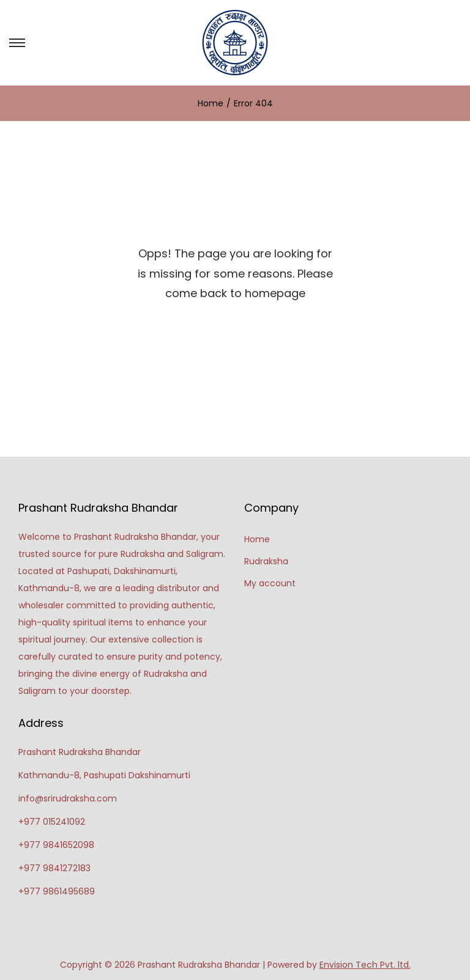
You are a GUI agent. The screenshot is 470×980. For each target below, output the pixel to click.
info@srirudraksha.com (68, 798)
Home (211, 103)
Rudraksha (266, 561)
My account (270, 583)
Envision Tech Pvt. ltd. (365, 965)
